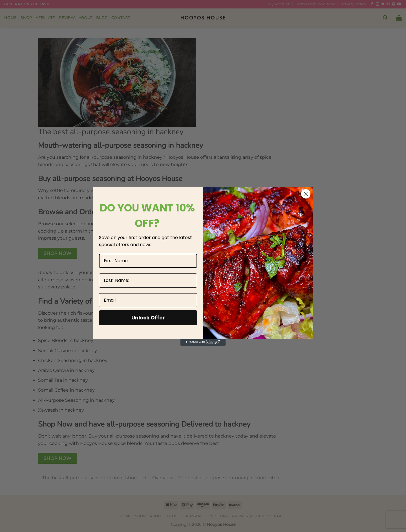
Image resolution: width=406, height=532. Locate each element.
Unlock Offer (148, 318)
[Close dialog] (306, 194)
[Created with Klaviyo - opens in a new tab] (203, 342)
